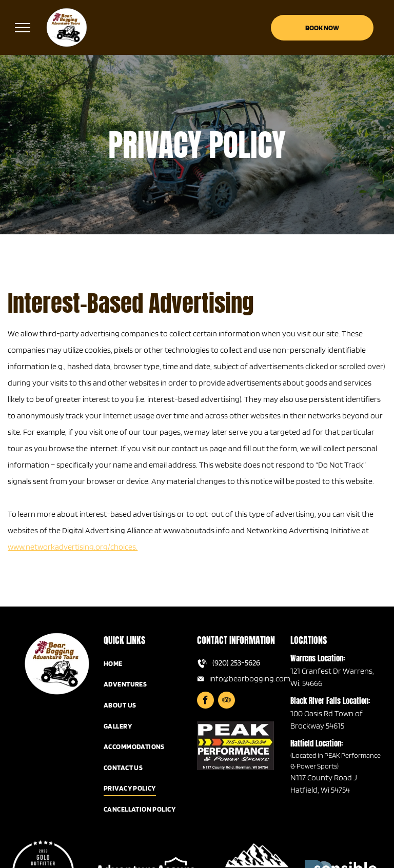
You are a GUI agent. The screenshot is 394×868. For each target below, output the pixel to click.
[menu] (23, 28)
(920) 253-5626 (236, 663)
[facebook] (205, 701)
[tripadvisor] (226, 701)
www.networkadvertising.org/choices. (73, 547)
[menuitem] (150, 664)
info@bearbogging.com (250, 679)
